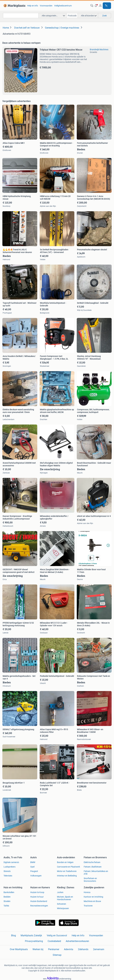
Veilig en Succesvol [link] (57, 935)
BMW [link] (33, 862)
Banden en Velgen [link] (65, 862)
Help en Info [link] (78, 935)
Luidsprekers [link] (9, 867)
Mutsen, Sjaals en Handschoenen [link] (65, 898)
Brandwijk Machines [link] (99, 49)
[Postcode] (72, 16)
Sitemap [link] (57, 955)
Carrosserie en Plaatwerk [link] (69, 867)
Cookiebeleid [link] (54, 941)
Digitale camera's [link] (11, 862)
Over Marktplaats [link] (19, 949)
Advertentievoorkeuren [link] (77, 941)
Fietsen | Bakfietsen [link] (93, 867)
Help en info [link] (33, 6)
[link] (14, 6)
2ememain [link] (99, 949)
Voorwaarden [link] (46, 6)
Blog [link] (14, 935)
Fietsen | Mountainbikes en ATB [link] (96, 873)
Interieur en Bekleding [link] (67, 876)
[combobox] (21, 16)
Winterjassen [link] (63, 908)
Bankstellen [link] (9, 892)
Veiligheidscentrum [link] (63, 6)
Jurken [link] (60, 892)
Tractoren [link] (88, 906)
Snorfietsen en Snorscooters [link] (90, 880)
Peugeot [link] (34, 871)
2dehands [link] (83, 949)
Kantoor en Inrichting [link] (93, 897)
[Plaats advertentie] (107, 6)
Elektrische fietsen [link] (92, 862)
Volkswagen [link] (36, 876)
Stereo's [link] (7, 871)
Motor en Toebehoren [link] (67, 871)
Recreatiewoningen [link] (39, 906)
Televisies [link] (8, 876)
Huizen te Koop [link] (37, 892)
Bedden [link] (7, 897)
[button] (96, 6)
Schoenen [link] (62, 904)
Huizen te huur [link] (37, 897)
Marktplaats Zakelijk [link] (31, 935)
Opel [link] (32, 867)
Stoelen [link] (7, 901)
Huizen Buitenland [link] (39, 901)
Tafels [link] (6, 906)
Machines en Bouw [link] (92, 901)
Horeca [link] (87, 892)
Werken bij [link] (38, 949)
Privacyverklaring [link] (34, 941)
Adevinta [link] (69, 949)
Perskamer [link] (54, 949)
